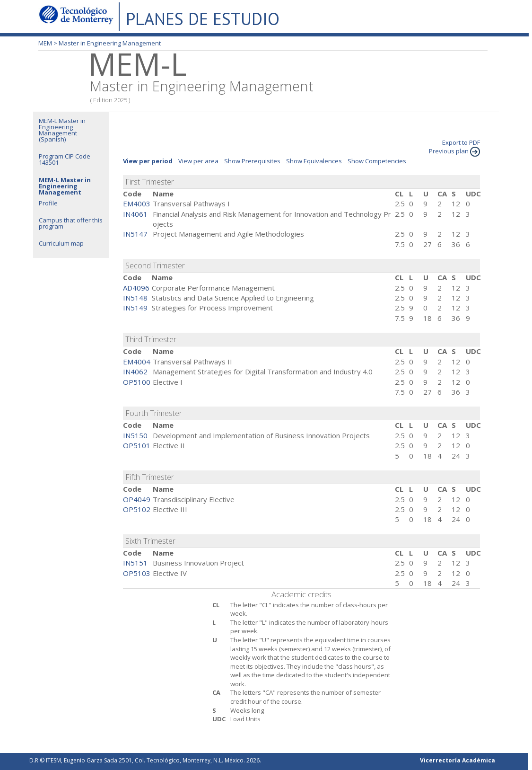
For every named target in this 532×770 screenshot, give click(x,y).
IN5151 (135, 563)
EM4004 (137, 362)
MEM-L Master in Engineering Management (65, 186)
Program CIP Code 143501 (65, 159)
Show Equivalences (314, 161)
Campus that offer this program (71, 223)
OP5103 (137, 573)
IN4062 (135, 372)
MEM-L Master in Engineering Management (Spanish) (62, 130)
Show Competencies (377, 161)
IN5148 (135, 298)
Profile (48, 203)
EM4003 (137, 204)
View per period (148, 161)
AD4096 (136, 288)
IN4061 (135, 214)
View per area (198, 161)
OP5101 (137, 445)
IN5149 (135, 308)
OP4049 (137, 499)
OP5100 (137, 382)
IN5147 (135, 234)
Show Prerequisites (252, 161)
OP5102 (137, 509)
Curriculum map (61, 243)
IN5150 (135, 435)
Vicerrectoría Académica (458, 760)
